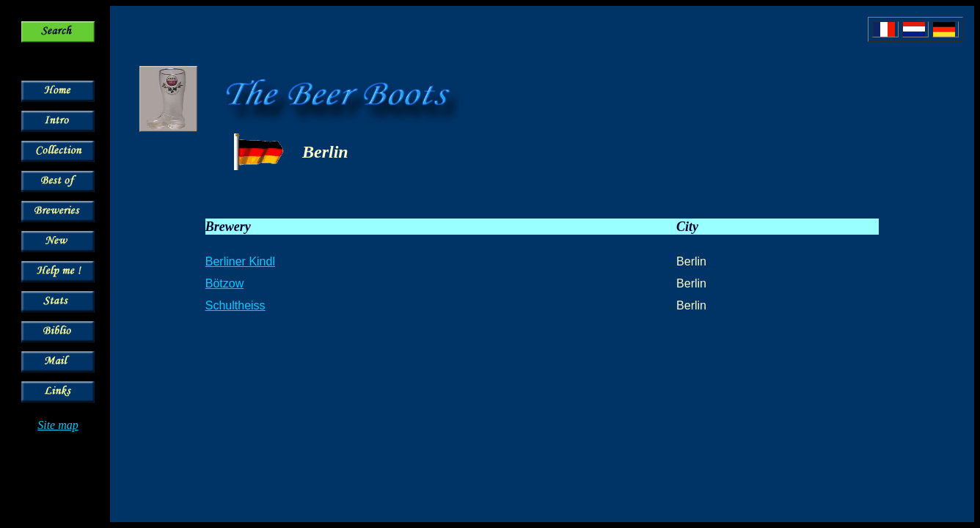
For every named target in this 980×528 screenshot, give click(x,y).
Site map (58, 425)
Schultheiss (235, 305)
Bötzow (224, 283)
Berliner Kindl (240, 261)
